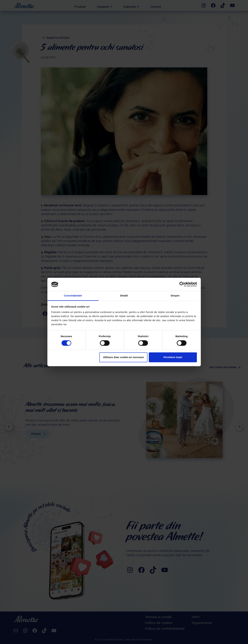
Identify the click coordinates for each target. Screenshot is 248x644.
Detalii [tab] (124, 296)
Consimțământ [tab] (73, 296)
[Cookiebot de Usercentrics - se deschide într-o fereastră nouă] (182, 284)
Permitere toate (173, 357)
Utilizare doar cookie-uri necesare (123, 357)
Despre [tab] (175, 296)
